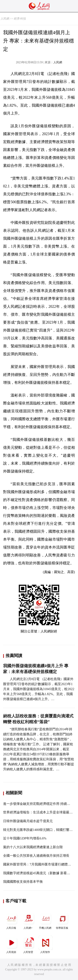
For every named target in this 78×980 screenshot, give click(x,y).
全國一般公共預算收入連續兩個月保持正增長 (36, 856)
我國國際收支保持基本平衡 (23, 882)
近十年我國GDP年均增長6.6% (25, 838)
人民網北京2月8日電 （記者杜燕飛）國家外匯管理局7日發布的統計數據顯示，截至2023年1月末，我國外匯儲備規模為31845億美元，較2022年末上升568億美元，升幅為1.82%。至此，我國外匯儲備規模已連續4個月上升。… (39, 689)
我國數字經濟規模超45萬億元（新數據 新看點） (38, 873)
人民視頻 (12, 944)
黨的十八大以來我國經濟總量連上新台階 (33, 847)
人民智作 (46, 944)
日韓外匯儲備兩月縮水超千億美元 (28, 821)
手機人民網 (46, 920)
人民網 (5, 19)
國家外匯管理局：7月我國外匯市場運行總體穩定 (39, 864)
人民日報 (12, 920)
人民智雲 (29, 944)
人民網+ (29, 920)
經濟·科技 (20, 19)
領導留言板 (62, 920)
